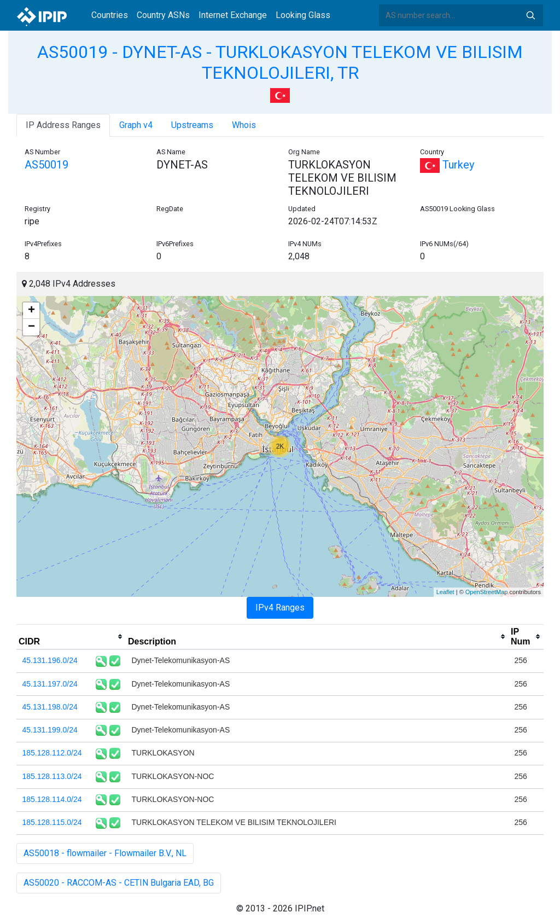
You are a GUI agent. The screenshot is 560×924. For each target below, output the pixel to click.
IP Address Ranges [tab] (63, 125)
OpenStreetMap (487, 592)
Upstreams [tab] (192, 125)
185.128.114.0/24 (52, 799)
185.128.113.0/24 (52, 776)
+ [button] (31, 311)
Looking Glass (303, 15)
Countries (110, 15)
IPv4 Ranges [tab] (280, 608)
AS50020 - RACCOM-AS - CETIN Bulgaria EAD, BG (119, 883)
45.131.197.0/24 (50, 684)
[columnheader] (71, 637)
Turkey (447, 165)
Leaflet (445, 592)
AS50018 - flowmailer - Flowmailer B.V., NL (105, 853)
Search (530, 15)
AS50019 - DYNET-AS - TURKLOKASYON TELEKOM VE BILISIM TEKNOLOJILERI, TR (280, 62)
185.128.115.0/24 (52, 822)
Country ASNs (163, 15)
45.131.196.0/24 (50, 660)
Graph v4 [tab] (136, 125)
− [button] (31, 327)
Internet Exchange (233, 15)
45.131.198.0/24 (50, 707)
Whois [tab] (244, 125)
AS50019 (46, 165)
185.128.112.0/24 (52, 753)
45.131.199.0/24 (50, 730)
